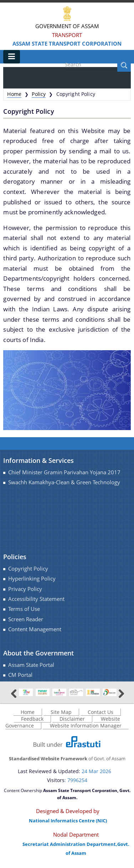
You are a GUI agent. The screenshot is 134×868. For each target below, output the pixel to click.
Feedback (32, 719)
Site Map (61, 712)
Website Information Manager (86, 726)
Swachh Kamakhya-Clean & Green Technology (64, 482)
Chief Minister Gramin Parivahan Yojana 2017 (64, 472)
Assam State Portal (31, 665)
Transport (67, 35)
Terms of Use (24, 609)
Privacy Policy (25, 589)
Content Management (35, 629)
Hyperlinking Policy (32, 579)
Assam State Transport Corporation (67, 44)
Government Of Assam (67, 26)
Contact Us (100, 712)
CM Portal (20, 675)
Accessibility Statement (36, 599)
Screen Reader (26, 619)
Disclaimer (72, 719)
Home (14, 94)
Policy (39, 94)
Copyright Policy (28, 569)
